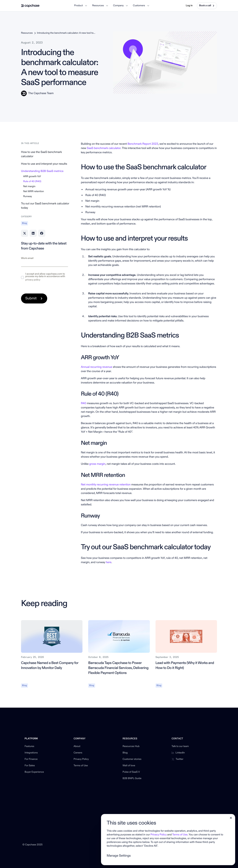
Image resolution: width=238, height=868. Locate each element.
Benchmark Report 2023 (143, 144)
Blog (125, 753)
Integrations (31, 753)
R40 (84, 403)
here (109, 562)
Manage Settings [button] (119, 856)
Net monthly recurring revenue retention (106, 485)
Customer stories (132, 759)
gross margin (97, 464)
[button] (81, 6)
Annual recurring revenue (97, 367)
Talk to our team (180, 746)
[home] (30, 6)
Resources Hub (131, 746)
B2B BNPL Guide (132, 779)
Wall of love (129, 766)
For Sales (30, 766)
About (77, 746)
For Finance (31, 759)
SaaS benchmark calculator (104, 148)
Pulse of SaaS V (131, 772)
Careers (78, 753)
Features (29, 746)
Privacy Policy (81, 759)
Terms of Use (81, 766)
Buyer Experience (34, 772)
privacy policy (33, 280)
